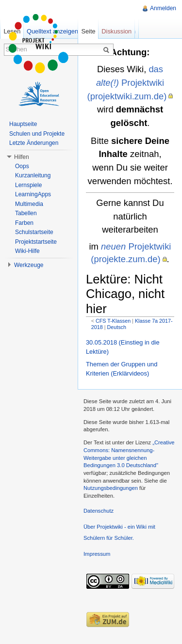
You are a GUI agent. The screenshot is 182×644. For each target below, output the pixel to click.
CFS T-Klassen (113, 321)
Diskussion (116, 31)
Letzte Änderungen (34, 143)
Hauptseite (23, 124)
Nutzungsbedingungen (111, 488)
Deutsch (116, 327)
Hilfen (22, 157)
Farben (24, 223)
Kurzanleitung (33, 175)
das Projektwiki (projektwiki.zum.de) (127, 82)
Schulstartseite (34, 232)
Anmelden (163, 8)
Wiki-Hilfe (27, 251)
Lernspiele (28, 185)
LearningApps (33, 194)
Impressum (97, 554)
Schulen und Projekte (37, 134)
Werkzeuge (29, 265)
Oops (22, 166)
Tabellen (26, 213)
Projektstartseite (36, 242)
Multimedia (29, 204)
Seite (88, 31)
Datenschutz (99, 511)
